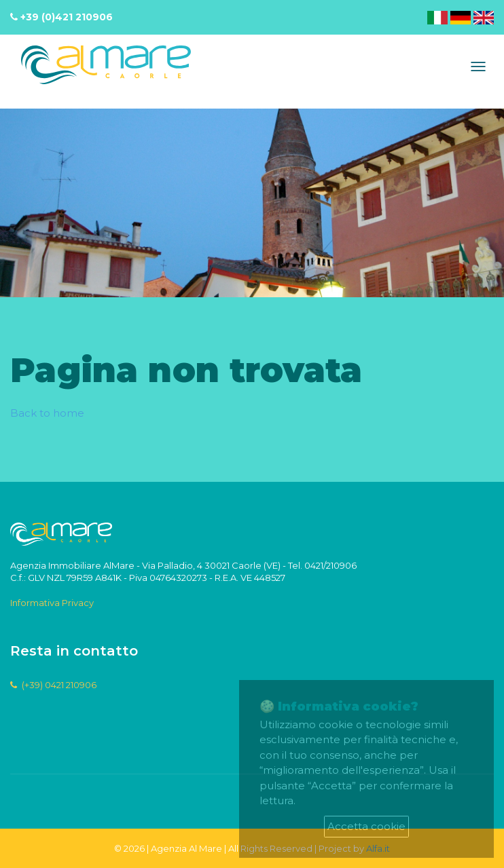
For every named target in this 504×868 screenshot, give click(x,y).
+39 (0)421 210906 (67, 17)
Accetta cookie (366, 826)
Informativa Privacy (52, 603)
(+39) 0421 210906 (53, 685)
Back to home (47, 413)
